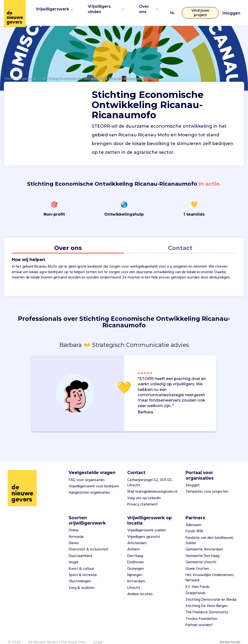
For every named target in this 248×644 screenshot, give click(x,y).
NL (170, 8)
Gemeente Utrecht (201, 554)
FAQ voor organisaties (87, 471)
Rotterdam (136, 573)
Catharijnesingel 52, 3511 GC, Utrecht (150, 474)
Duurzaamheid (80, 547)
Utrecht (134, 579)
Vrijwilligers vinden (103, 8)
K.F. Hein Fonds (198, 578)
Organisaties (28, 70)
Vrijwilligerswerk (52, 8)
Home (10, 70)
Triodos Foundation (201, 610)
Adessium (193, 516)
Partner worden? (199, 617)
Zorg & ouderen (82, 579)
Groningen (136, 560)
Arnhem (134, 541)
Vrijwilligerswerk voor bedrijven (94, 478)
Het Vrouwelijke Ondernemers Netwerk (210, 569)
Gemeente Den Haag (203, 547)
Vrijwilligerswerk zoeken (147, 522)
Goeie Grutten (197, 560)
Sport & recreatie (83, 567)
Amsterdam (137, 535)
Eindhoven (136, 554)
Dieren (74, 535)
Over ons (146, 8)
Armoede (76, 528)
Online (74, 522)
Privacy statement (143, 496)
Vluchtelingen (80, 573)
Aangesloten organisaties (89, 484)
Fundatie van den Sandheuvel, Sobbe (210, 532)
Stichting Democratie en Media (211, 591)
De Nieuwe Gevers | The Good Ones (57, 634)
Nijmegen (135, 567)
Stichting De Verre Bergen (207, 598)
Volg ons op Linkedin (144, 490)
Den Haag (135, 547)
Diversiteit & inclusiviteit (89, 541)
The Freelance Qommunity (207, 604)
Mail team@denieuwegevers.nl (152, 483)
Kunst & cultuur (81, 560)
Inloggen (231, 9)
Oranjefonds (196, 585)
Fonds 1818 (194, 523)
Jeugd (73, 554)
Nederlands (230, 634)
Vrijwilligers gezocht (144, 528)
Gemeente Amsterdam (204, 541)
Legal (98, 634)
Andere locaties (140, 586)
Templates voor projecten (207, 483)
